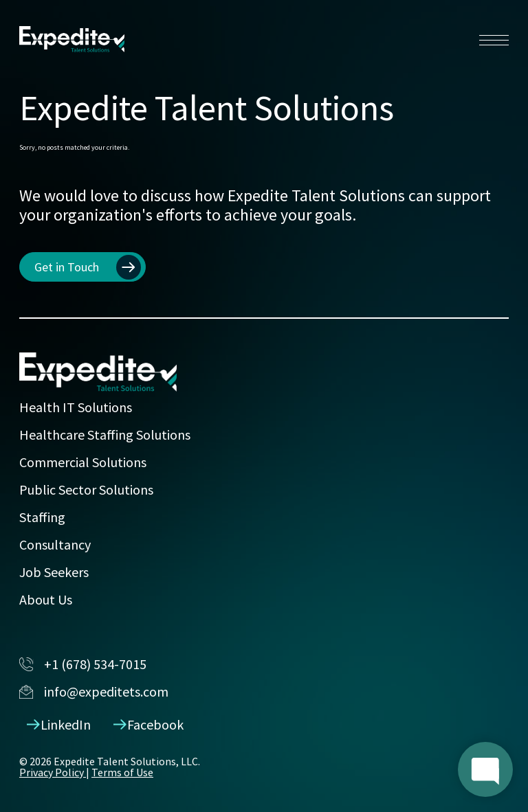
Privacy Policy (53, 772)
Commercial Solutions (83, 462)
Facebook (149, 724)
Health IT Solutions (76, 407)
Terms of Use (122, 772)
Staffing (42, 517)
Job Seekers (54, 572)
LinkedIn (59, 724)
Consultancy (55, 544)
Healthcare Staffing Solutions (105, 435)
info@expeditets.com (94, 691)
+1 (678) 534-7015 (83, 664)
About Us (46, 599)
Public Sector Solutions (86, 489)
